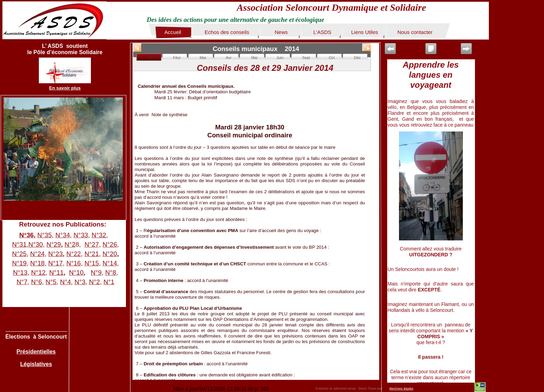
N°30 (36, 244)
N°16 (74, 263)
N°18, (38, 263)
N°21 (92, 254)
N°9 (96, 272)
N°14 (110, 263)
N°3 (80, 282)
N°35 (45, 235)
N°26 (110, 244)
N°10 (76, 272)
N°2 (70, 244)
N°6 (36, 282)
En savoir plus (65, 88)
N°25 (19, 254)
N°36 (26, 235)
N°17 (56, 263)
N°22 (74, 254)
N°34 (63, 235)
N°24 (37, 254)
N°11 (57, 272)
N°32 (99, 235)
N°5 (51, 282)
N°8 (110, 272)
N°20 (110, 254)
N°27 (92, 244)
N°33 (81, 235)
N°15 (92, 263)
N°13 (20, 272)
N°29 (54, 244)
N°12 (39, 272)
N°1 (109, 282)
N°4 (65, 282)
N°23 (56, 254)
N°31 (19, 244)
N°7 (22, 282)
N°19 (19, 263)
